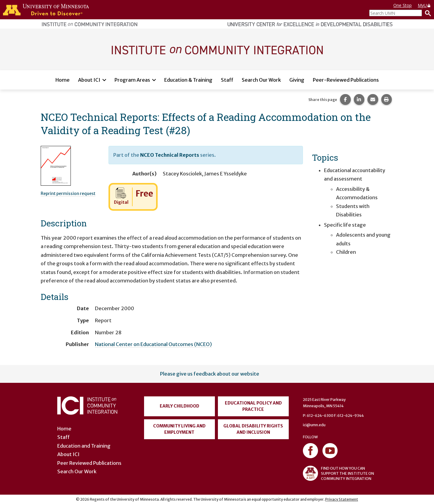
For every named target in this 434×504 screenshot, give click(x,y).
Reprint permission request (68, 194)
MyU (424, 5)
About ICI (89, 80)
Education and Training (84, 446)
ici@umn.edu (314, 425)
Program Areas (132, 80)
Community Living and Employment (179, 429)
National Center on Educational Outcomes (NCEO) (153, 344)
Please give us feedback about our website (210, 374)
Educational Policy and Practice (253, 406)
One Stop (403, 5)
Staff (227, 80)
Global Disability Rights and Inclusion (253, 429)
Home (63, 80)
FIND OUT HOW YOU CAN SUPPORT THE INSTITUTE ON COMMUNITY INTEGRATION (338, 473)
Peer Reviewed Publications (89, 463)
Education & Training (188, 80)
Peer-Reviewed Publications (346, 80)
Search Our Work (261, 80)
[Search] (426, 13)
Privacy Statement (342, 499)
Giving (297, 80)
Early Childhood (179, 406)
